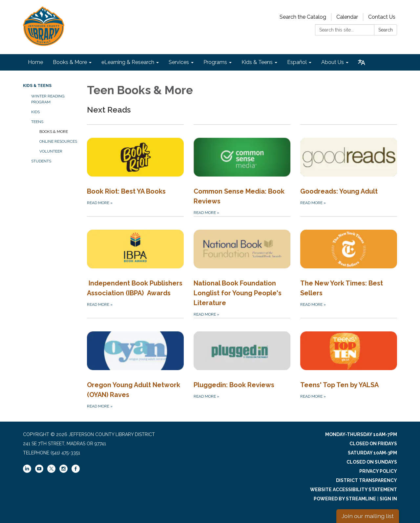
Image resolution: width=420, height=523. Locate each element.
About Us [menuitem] (333, 62)
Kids (35, 112)
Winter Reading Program (48, 99)
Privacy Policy (378, 471)
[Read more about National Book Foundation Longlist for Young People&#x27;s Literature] (242, 267)
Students (41, 161)
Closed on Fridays (373, 444)
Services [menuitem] (179, 62)
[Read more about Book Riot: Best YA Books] (135, 170)
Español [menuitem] (297, 62)
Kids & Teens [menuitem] (257, 62)
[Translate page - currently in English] (362, 62)
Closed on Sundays (372, 462)
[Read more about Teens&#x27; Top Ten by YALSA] (349, 364)
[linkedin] (27, 471)
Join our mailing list (368, 516)
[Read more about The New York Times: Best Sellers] (349, 267)
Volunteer (51, 151)
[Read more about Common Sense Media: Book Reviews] (242, 170)
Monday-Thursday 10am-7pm (361, 434)
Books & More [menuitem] (70, 62)
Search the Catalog (303, 17)
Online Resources (58, 141)
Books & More (54, 132)
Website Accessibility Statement (354, 490)
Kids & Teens (37, 86)
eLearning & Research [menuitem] (128, 62)
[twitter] (51, 469)
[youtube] (39, 471)
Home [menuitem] (35, 62)
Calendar (347, 17)
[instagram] (63, 471)
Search (386, 30)
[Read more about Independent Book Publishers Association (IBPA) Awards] (135, 267)
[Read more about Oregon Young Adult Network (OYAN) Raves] (135, 364)
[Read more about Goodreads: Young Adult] (349, 170)
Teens (37, 122)
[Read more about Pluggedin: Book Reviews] (242, 364)
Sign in (388, 499)
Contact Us (382, 17)
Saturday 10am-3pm (372, 453)
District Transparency (367, 480)
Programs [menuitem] (215, 62)
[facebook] (76, 471)
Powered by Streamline (345, 499)
